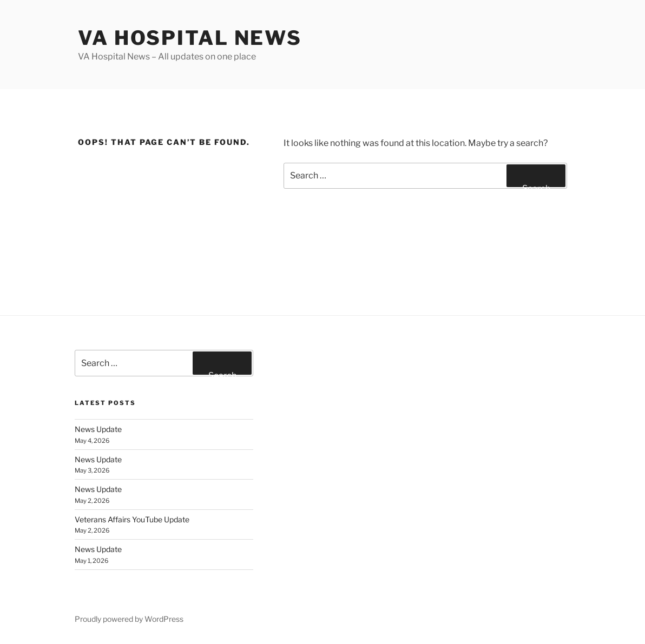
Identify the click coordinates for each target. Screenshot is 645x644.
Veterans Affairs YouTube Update (132, 519)
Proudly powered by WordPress (129, 619)
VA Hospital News (190, 38)
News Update (98, 429)
